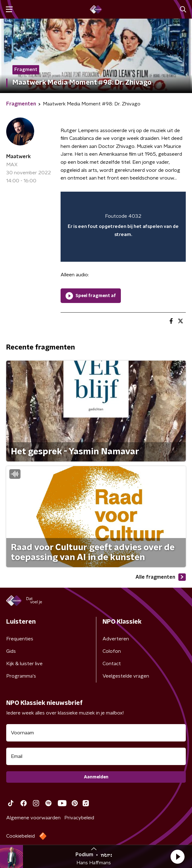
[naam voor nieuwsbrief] (96, 733)
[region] (123, 227)
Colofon (112, 651)
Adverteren (116, 639)
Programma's (21, 676)
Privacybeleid (79, 818)
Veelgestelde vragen (126, 676)
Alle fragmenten (161, 577)
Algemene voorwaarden (33, 818)
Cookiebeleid (21, 836)
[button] (177, 857)
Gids (11, 651)
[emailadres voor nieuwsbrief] (96, 756)
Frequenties (20, 639)
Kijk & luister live (24, 664)
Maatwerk (18, 157)
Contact (112, 664)
